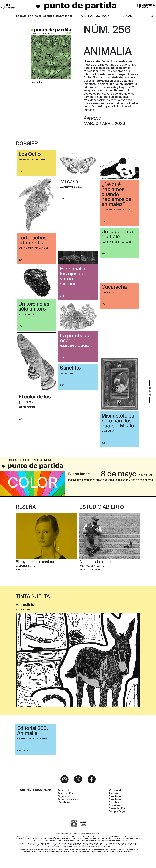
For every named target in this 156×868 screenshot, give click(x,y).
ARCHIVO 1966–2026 (95, 16)
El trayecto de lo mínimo (35, 562)
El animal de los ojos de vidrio (74, 274)
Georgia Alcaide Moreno (32, 160)
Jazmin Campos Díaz (71, 187)
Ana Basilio (108, 431)
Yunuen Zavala (110, 293)
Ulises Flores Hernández (116, 210)
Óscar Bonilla (68, 374)
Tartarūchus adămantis (33, 240)
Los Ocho (30, 154)
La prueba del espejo (76, 338)
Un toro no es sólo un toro (34, 307)
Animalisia (25, 605)
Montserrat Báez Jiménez (75, 346)
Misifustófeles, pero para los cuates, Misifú (119, 421)
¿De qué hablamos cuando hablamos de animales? (116, 195)
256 (21, 171)
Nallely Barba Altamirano (33, 248)
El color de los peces (35, 400)
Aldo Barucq (67, 284)
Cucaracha (114, 287)
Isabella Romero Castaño (116, 242)
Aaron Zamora (27, 407)
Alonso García (27, 315)
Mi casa (69, 182)
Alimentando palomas (97, 562)
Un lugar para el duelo (117, 234)
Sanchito (70, 368)
